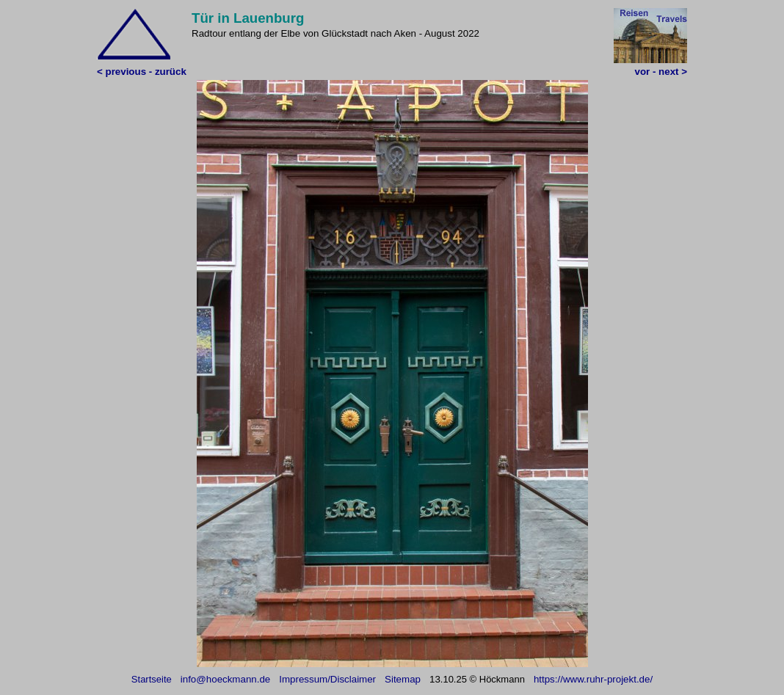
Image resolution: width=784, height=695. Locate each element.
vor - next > (661, 72)
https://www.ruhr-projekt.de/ (593, 679)
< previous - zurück (142, 72)
